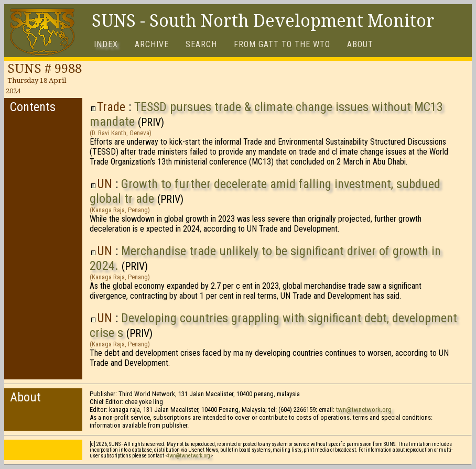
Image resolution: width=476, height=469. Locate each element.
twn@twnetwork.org (364, 410)
